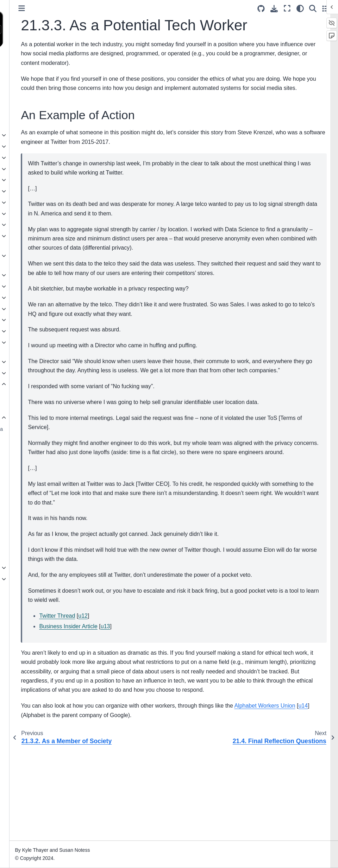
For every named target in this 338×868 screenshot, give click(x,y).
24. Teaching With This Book (35, 583)
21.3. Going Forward (39, 418)
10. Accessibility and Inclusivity (32, 240)
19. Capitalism (25, 362)
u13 (180, 708)
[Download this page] (274, 9)
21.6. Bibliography (35, 519)
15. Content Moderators (36, 309)
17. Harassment (27, 331)
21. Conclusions (29, 384)
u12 (158, 698)
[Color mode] (300, 8)
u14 (165, 806)
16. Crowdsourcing (30, 320)
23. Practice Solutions (34, 568)
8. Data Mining (26, 214)
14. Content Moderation (36, 298)
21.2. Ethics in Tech (37, 407)
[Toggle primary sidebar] (97, 8)
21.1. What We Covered (42, 396)
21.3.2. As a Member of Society (47, 453)
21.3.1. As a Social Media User (49, 433)
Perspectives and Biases (37, 106)
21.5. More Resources (40, 507)
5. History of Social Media (38, 180)
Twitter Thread (132, 698)
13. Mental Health (29, 286)
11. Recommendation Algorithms (33, 260)
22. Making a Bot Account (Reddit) (38, 552)
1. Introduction (25, 135)
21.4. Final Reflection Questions (39, 492)
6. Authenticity (25, 191)
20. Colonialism (26, 373)
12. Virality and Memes (35, 275)
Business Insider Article (143, 708)
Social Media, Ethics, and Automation (38, 71)
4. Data (17, 169)
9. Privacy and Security (35, 225)
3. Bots (17, 158)
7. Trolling (20, 202)
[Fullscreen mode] (287, 8)
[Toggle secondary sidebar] (326, 8)
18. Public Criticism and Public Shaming (36, 347)
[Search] (313, 8)
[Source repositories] (261, 9)
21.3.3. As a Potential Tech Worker (46, 472)
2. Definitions (24, 146)
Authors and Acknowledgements (31, 90)
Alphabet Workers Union (126, 806)
